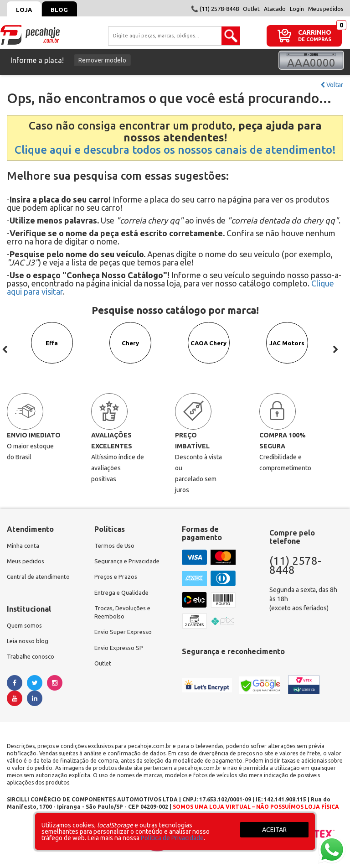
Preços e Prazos (117, 579)
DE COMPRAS (315, 39)
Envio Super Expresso (125, 637)
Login (297, 9)
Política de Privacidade (172, 838)
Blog (67, 10)
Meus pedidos (326, 9)
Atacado (275, 9)
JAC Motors (287, 350)
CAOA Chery (209, 350)
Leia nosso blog (29, 645)
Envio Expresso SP (120, 654)
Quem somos (26, 628)
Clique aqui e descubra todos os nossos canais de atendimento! (175, 150)
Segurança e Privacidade (129, 562)
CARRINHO (315, 32)
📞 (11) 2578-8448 (215, 9)
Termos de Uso (116, 546)
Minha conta (24, 546)
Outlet (251, 9)
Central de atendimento (40, 579)
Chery (131, 350)
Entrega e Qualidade (123, 595)
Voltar (332, 85)
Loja (26, 10)
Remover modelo (102, 60)
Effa (52, 350)
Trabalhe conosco (32, 661)
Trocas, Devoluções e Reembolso (125, 616)
